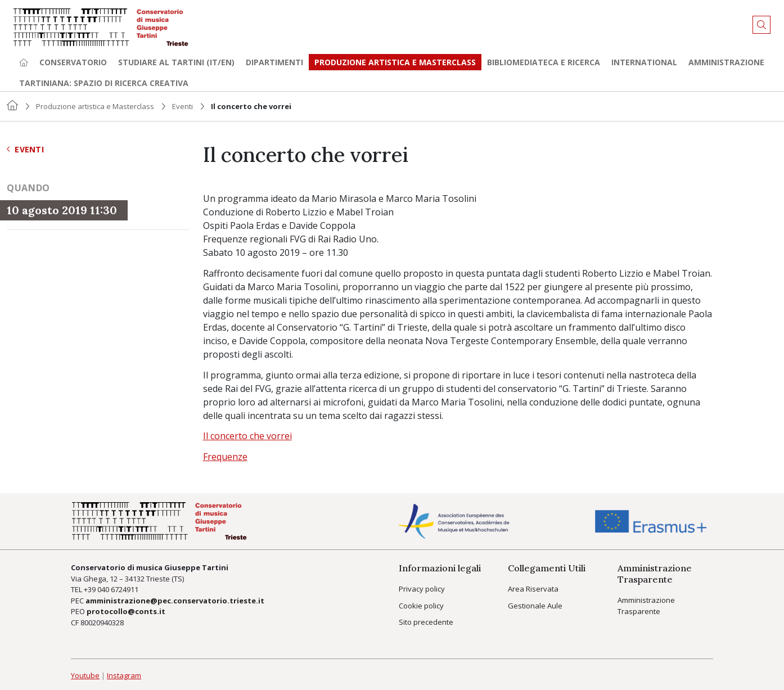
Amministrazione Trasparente (646, 606)
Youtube (85, 675)
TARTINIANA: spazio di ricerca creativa (104, 83)
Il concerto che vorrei (247, 436)
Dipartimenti (274, 62)
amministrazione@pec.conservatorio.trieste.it (175, 601)
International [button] (644, 62)
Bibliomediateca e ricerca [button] (544, 62)
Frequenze (225, 457)
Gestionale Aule (535, 606)
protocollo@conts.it (126, 611)
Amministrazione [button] (726, 62)
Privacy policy (422, 589)
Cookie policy (421, 606)
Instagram (124, 675)
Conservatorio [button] (73, 62)
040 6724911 (118, 589)
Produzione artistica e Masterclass (395, 62)
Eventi (183, 106)
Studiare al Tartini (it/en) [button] (176, 62)
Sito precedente (426, 622)
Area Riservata (533, 589)
